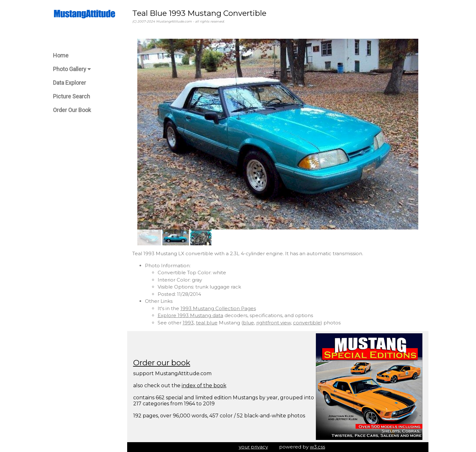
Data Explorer (69, 83)
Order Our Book (72, 110)
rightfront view (274, 323)
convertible (307, 323)
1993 (188, 323)
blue (248, 323)
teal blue (207, 323)
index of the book (204, 386)
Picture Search (72, 96)
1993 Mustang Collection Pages (218, 308)
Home (61, 55)
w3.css (317, 447)
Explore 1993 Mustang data (190, 315)
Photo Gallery (72, 69)
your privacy (253, 447)
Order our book (162, 363)
